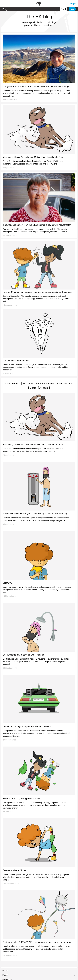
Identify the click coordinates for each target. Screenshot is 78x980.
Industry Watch (65, 384)
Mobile (5, 971)
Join (72, 9)
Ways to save (12, 384)
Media (33, 388)
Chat (63, 9)
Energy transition (45, 384)
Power (5, 975)
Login (73, 4)
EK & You (28, 384)
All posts (44, 388)
